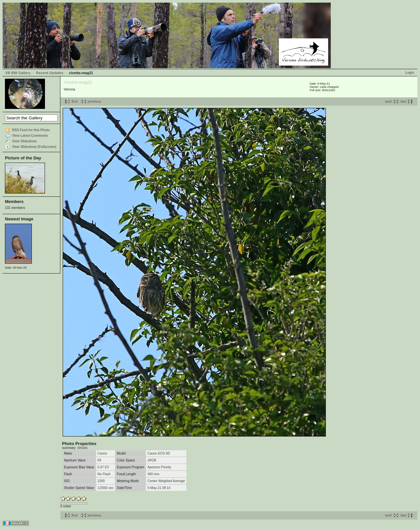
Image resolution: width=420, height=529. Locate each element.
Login (410, 73)
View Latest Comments (30, 136)
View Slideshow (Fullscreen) (34, 147)
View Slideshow (24, 141)
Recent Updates (50, 73)
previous (94, 102)
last (403, 102)
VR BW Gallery (18, 73)
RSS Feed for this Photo (31, 130)
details (83, 448)
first (75, 102)
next (388, 102)
